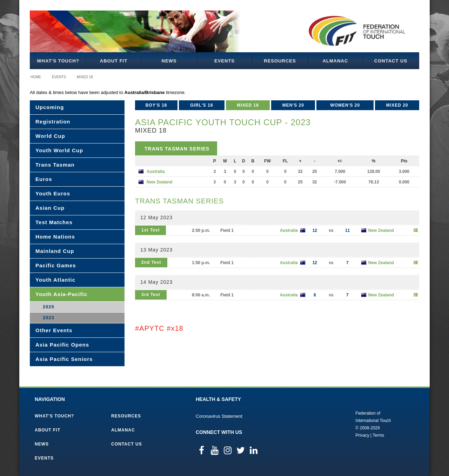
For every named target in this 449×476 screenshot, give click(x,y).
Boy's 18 (156, 105)
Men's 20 (293, 105)
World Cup (50, 136)
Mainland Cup (55, 251)
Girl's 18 (202, 105)
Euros (44, 179)
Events (224, 61)
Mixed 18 (85, 77)
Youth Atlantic (55, 280)
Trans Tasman (55, 165)
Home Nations (55, 237)
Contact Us (391, 61)
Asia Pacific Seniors (64, 359)
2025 (49, 307)
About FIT (114, 61)
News (169, 61)
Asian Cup (50, 208)
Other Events (54, 330)
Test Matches (54, 222)
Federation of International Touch (326, 424)
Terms (378, 435)
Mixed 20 (397, 105)
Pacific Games (56, 265)
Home (36, 77)
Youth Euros (53, 193)
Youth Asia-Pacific (61, 294)
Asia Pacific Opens (62, 345)
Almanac (336, 61)
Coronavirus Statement (219, 416)
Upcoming (50, 107)
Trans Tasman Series (177, 149)
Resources (280, 61)
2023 (49, 318)
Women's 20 (345, 105)
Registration (53, 122)
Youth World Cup (59, 150)
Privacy (362, 435)
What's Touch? (58, 61)
